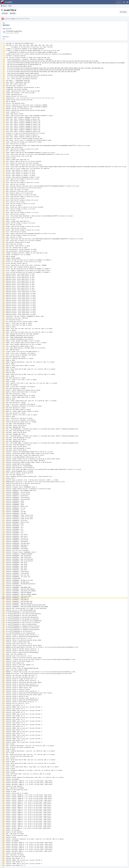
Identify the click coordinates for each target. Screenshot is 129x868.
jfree (13, 19)
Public (14, 13)
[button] (127, 2)
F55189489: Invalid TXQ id (14, 31)
